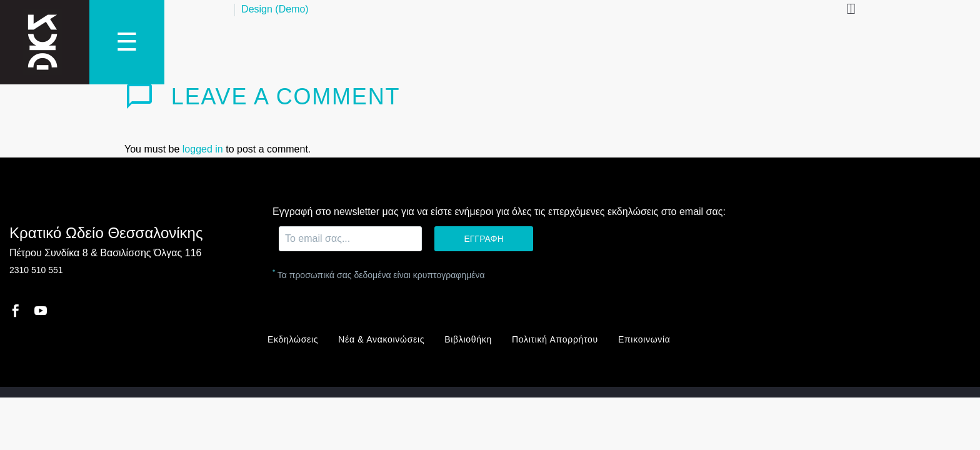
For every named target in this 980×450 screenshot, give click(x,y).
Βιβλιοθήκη (468, 339)
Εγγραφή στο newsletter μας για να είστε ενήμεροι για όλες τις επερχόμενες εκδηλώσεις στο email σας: (499, 212)
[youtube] (41, 311)
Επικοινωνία (644, 339)
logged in (203, 149)
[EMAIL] (350, 239)
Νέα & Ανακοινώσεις (381, 339)
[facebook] (16, 311)
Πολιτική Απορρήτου (555, 339)
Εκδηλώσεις (293, 339)
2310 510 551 (36, 270)
